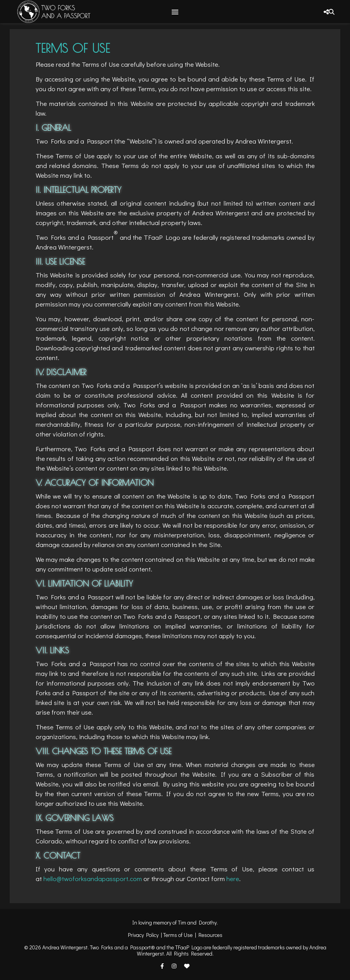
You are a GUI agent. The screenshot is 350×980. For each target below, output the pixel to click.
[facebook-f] (163, 966)
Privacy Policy (143, 935)
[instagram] (175, 966)
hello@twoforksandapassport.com (93, 879)
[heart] (187, 966)
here (233, 879)
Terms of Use (178, 935)
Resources (210, 935)
